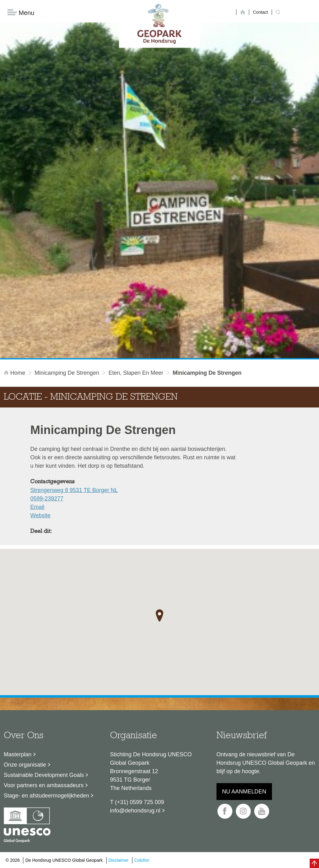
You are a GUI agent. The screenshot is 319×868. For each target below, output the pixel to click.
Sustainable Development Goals (44, 775)
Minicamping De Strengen (67, 373)
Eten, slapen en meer (136, 373)
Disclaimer (119, 860)
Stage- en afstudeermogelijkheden (46, 796)
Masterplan (18, 754)
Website (40, 515)
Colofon (142, 860)
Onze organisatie (25, 765)
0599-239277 (47, 499)
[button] (159, 616)
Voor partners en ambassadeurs (44, 785)
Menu (21, 13)
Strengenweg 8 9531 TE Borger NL (74, 490)
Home (15, 373)
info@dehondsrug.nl (135, 811)
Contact (260, 12)
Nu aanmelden (244, 792)
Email (37, 507)
